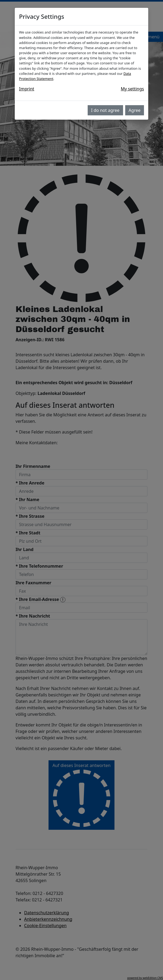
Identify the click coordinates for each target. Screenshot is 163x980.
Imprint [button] (27, 89)
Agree (135, 110)
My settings (132, 89)
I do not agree (105, 110)
